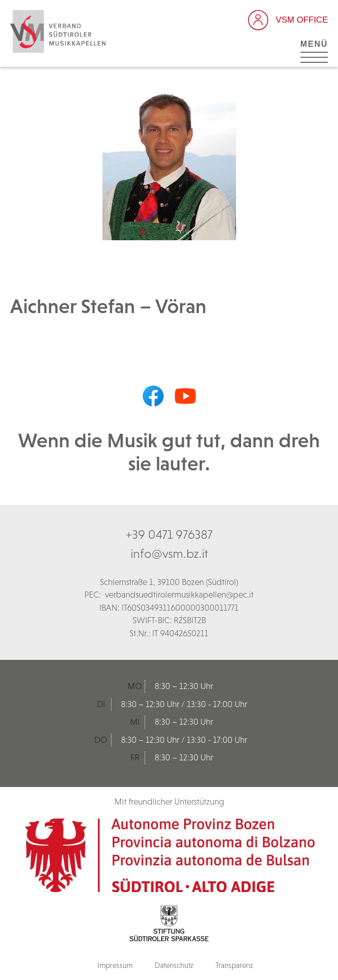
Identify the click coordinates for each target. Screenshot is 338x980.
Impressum (115, 965)
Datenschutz (174, 965)
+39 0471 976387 (169, 534)
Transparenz (234, 965)
